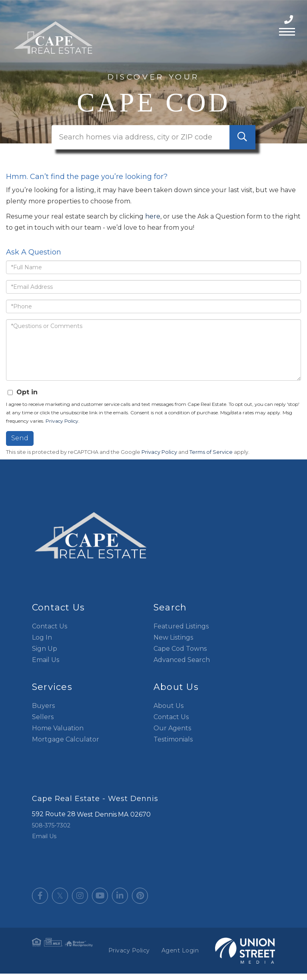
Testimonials (173, 746)
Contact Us (50, 633)
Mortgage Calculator (66, 746)
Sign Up (45, 655)
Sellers (43, 723)
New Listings (173, 644)
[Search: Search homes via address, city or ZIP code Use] (153, 144)
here (153, 223)
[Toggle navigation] (287, 31)
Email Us (46, 666)
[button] (242, 144)
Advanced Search (182, 666)
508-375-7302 (290, 20)
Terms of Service (211, 458)
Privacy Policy (62, 428)
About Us (168, 712)
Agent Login (180, 957)
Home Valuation (58, 735)
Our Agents (172, 735)
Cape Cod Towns (180, 655)
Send (20, 445)
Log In (42, 644)
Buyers (43, 712)
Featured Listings (181, 633)
